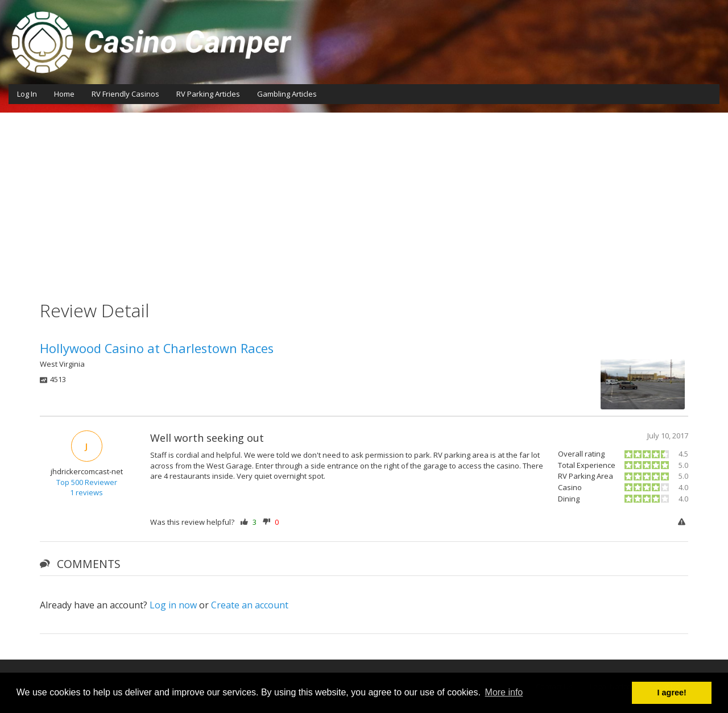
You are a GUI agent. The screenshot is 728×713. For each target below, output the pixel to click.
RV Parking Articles (208, 94)
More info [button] (504, 692)
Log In (27, 94)
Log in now (173, 605)
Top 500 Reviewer (87, 482)
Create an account (250, 605)
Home (64, 94)
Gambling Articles (287, 94)
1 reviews (86, 492)
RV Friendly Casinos (125, 94)
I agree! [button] (672, 693)
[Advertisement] (364, 198)
